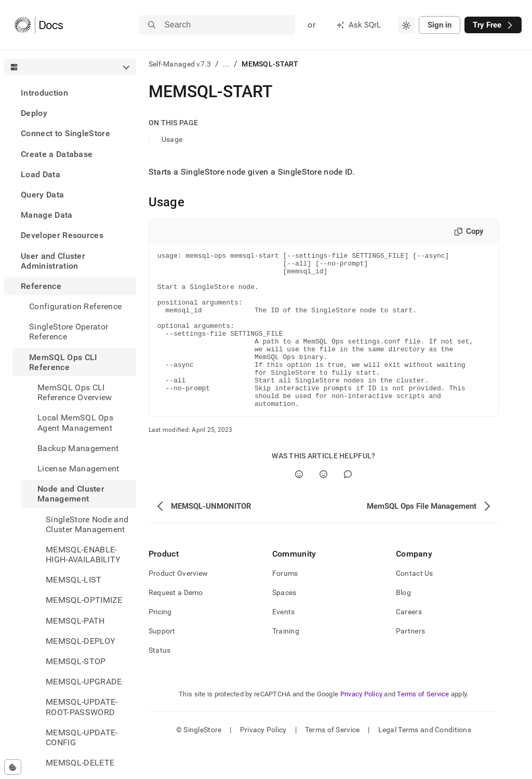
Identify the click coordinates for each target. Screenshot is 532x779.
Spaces (284, 624)
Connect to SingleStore (65, 133)
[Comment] (348, 505)
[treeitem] (70, 93)
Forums (285, 604)
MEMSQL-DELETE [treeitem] (80, 763)
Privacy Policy (362, 725)
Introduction (44, 93)
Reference (41, 286)
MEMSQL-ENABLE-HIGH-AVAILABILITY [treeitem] (83, 554)
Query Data (42, 195)
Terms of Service (423, 725)
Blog (403, 624)
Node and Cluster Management (71, 494)
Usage (172, 139)
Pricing (160, 643)
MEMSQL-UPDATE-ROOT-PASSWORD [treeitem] (82, 707)
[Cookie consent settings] (13, 767)
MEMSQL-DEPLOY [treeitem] (81, 641)
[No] (323, 505)
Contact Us (415, 604)
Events (284, 643)
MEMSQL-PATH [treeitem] (75, 621)
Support (162, 662)
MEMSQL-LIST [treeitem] (74, 580)
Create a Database (57, 154)
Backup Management (78, 448)
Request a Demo (176, 624)
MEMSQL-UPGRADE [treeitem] (84, 682)
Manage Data (47, 215)
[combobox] (406, 25)
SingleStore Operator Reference (69, 332)
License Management (78, 468)
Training (286, 662)
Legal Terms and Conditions (425, 761)
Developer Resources (62, 235)
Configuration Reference (75, 306)
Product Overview (178, 604)
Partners (410, 662)
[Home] (39, 25)
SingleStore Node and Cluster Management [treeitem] (87, 524)
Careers (409, 643)
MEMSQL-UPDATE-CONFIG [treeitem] (82, 737)
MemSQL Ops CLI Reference (63, 362)
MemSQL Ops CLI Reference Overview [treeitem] (75, 392)
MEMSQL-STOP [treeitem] (76, 661)
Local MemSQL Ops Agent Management (75, 422)
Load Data (41, 174)
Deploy (34, 113)
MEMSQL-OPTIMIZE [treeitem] (84, 600)
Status (160, 681)
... (226, 64)
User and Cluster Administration (53, 261)
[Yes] (299, 505)
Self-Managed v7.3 (180, 64)
